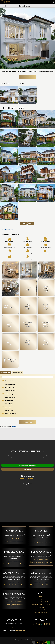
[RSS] (50, 624)
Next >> (31, 223)
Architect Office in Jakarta (14, 538)
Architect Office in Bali (41, 540)
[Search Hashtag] (5, 6)
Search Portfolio (6, 372)
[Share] (45, 642)
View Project (27, 77)
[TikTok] (42, 624)
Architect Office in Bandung (14, 561)
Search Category (17, 372)
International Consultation (28, 465)
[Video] (41, 642)
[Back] (2, 6)
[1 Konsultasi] (49, 642)
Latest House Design (7, 230)
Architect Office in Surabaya (41, 559)
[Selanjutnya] (52, 642)
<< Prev (23, 223)
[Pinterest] (44, 624)
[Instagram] (36, 624)
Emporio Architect (21, 640)
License (14, 426)
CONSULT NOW (27, 422)
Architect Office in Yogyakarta (14, 582)
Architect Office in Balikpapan (14, 601)
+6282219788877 (27, 478)
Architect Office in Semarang (41, 582)
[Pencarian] (38, 642)
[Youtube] (39, 624)
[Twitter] (47, 625)
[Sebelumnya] (34, 642)
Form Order (27, 469)
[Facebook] (34, 624)
